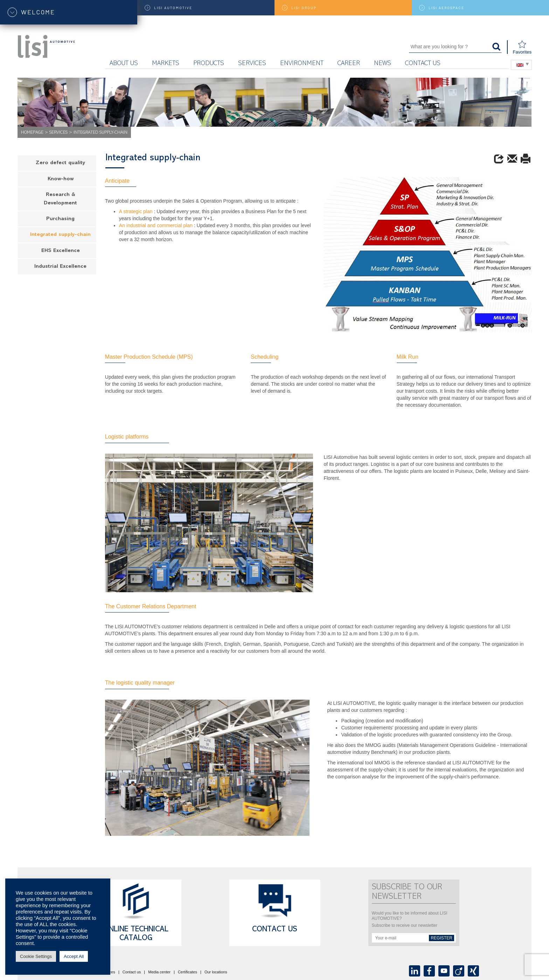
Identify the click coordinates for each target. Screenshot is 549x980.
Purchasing (60, 219)
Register (441, 938)
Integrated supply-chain (60, 235)
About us (124, 64)
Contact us (423, 64)
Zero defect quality (60, 163)
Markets (166, 64)
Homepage (32, 133)
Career (349, 64)
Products (209, 64)
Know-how (61, 179)
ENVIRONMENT (302, 64)
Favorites (522, 47)
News (383, 64)
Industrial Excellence (60, 267)
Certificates (187, 972)
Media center (159, 972)
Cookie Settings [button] (36, 956)
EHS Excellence (61, 251)
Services (252, 64)
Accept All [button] (74, 956)
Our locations (216, 972)
